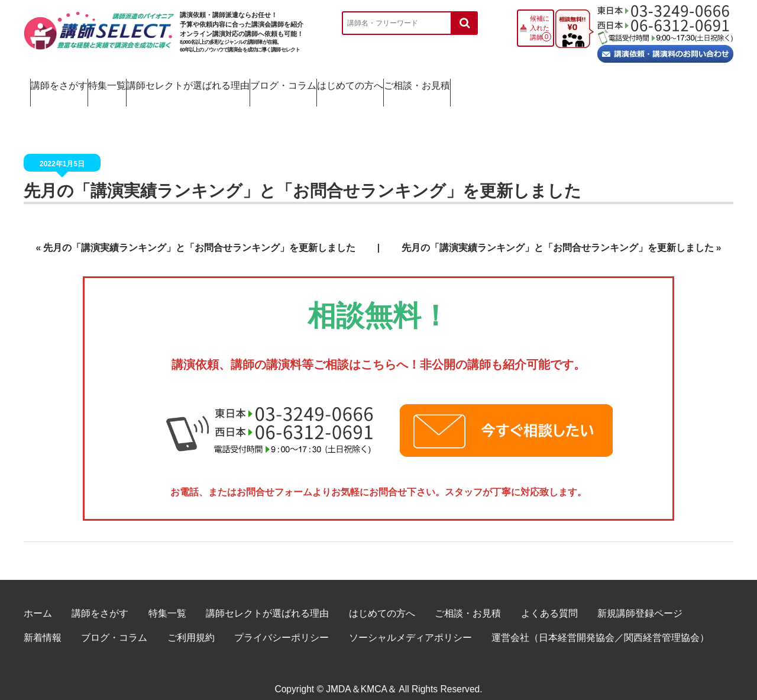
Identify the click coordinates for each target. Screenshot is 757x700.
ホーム (38, 600)
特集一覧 (171, 83)
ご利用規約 (191, 625)
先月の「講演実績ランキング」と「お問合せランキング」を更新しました (199, 235)
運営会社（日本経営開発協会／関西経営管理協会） (600, 625)
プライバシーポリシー (282, 625)
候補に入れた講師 (540, 28)
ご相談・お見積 (672, 83)
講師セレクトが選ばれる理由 (300, 83)
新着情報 (43, 625)
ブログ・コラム (441, 83)
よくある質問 (549, 600)
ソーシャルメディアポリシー (410, 625)
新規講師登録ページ (640, 600)
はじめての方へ (557, 83)
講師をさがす (73, 83)
